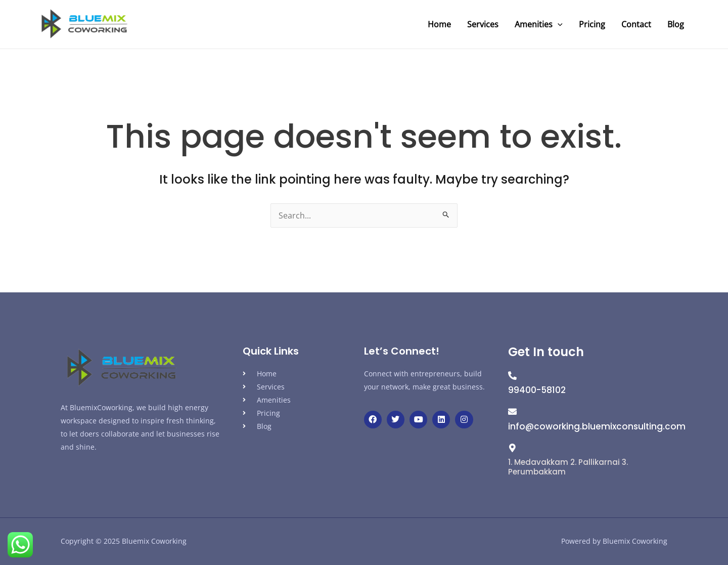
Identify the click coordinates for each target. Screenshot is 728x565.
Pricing (592, 24)
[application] (558, 24)
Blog (676, 24)
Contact (636, 24)
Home (439, 24)
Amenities (539, 24)
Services (483, 24)
